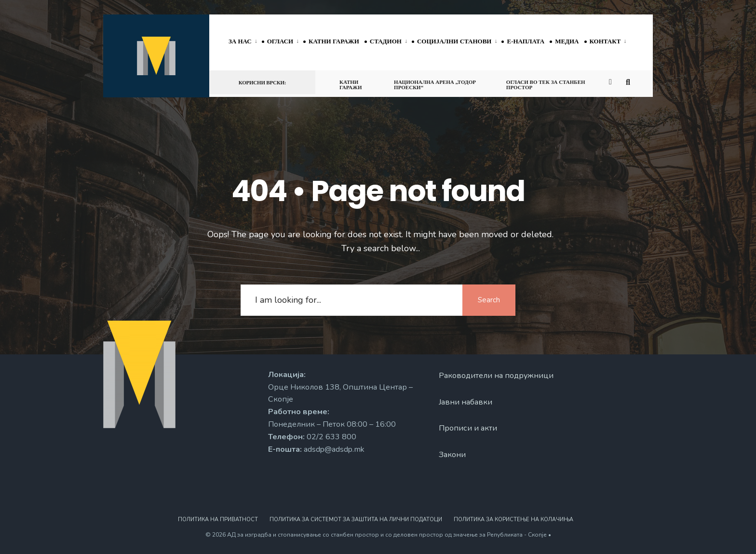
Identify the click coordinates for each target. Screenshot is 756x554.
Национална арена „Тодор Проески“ (435, 85)
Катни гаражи (334, 41)
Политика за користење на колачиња (513, 520)
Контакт (605, 41)
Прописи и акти (468, 428)
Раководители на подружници (496, 376)
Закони (452, 455)
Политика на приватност (218, 520)
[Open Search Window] (630, 82)
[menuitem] (245, 42)
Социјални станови (454, 41)
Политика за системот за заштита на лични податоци (356, 520)
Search (489, 300)
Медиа (567, 41)
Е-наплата (526, 41)
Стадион (386, 41)
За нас (240, 41)
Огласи (280, 41)
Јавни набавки (466, 402)
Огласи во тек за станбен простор (546, 85)
